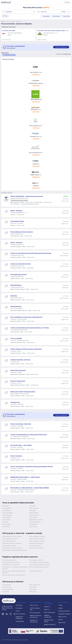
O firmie (60, 605)
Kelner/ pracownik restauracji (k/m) (23, 392)
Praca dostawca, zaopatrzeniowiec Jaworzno (15, 550)
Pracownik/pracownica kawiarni (22, 232)
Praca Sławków (7, 517)
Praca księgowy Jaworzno (36, 560)
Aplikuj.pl (3, 22)
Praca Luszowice (34, 508)
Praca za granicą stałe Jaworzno (11, 562)
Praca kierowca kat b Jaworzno (11, 565)
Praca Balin (32, 506)
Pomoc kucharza (16, 456)
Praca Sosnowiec (7, 515)
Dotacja (60, 620)
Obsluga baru (15, 402)
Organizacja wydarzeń (64, 614)
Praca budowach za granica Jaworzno (40, 565)
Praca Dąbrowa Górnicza (36, 520)
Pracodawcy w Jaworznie (7, 193)
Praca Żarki (5, 522)
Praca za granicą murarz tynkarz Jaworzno (14, 575)
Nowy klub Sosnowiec (18, 370)
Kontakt (60, 608)
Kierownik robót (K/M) (9, 31)
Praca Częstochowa (35, 585)
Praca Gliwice (33, 587)
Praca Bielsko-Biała (8, 589)
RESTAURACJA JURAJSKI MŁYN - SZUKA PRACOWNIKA (30, 488)
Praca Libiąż (33, 510)
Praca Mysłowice (7, 508)
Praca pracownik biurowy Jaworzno (12, 543)
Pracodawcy (19, 608)
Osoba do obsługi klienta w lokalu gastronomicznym (29, 435)
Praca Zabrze (33, 589)
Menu (67, 2)
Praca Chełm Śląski (7, 513)
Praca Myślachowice (35, 522)
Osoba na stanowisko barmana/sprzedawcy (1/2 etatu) (30, 328)
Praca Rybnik (33, 592)
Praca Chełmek (6, 510)
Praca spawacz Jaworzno (9, 546)
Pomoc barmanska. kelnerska (21, 424)
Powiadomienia (20, 621)
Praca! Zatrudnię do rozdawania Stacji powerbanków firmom (32, 467)
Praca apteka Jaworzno (36, 571)
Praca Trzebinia (6, 524)
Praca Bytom (6, 592)
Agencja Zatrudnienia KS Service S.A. (19, 198)
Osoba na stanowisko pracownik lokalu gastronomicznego (31, 253)
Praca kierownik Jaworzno (36, 543)
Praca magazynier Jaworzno (10, 539)
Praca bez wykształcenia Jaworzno (39, 567)
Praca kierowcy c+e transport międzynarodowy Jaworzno (15, 568)
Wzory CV (47, 610)
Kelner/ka (14, 296)
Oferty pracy (19, 605)
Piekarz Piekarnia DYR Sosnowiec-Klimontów (26, 349)
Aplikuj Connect (62, 617)
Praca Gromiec (33, 527)
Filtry (5, 16)
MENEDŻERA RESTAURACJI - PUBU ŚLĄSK (25, 477)
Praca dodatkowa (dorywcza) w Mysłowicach (26, 317)
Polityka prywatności (64, 611)
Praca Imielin (6, 506)
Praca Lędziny (33, 517)
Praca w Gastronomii (18, 381)
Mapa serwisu (62, 622)
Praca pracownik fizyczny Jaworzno (12, 536)
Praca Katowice (7, 585)
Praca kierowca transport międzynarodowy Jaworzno (14, 572)
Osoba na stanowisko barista (21, 264)
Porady (18, 611)
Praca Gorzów (6, 520)
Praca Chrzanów (34, 513)
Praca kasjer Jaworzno (35, 546)
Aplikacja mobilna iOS (50, 624)
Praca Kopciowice (34, 515)
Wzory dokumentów (50, 612)
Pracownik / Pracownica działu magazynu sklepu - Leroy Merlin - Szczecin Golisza (54, 31)
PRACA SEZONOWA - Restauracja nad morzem (27, 196)
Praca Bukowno (34, 524)
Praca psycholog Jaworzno (37, 548)
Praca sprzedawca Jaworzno (37, 541)
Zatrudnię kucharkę (17, 221)
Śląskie (13, 22)
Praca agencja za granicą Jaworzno (39, 562)
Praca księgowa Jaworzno (9, 560)
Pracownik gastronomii (18, 275)
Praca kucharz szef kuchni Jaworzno (12, 548)
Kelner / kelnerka (16, 211)
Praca (8, 22)
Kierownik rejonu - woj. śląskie (21, 445)
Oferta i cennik (34, 605)
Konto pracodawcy (35, 613)
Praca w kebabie (16, 338)
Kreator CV (47, 607)
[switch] (61, 47)
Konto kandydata (20, 614)
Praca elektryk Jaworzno (9, 541)
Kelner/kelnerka (16, 285)
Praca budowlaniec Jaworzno (37, 536)
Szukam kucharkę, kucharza (20, 360)
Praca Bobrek (6, 527)
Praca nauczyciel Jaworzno (37, 539)
